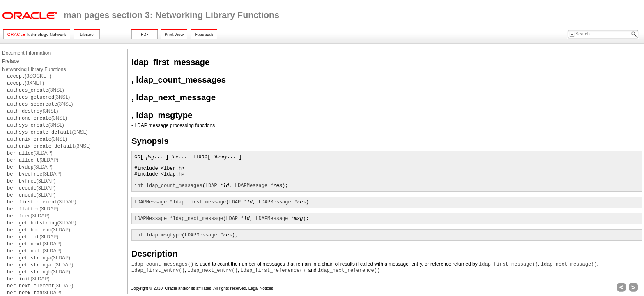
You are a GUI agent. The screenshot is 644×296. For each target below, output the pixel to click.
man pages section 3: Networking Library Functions (171, 15)
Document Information (26, 53)
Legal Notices (261, 288)
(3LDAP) (30, 153)
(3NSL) (36, 90)
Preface (10, 61)
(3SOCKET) (29, 76)
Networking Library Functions (34, 69)
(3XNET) (25, 83)
